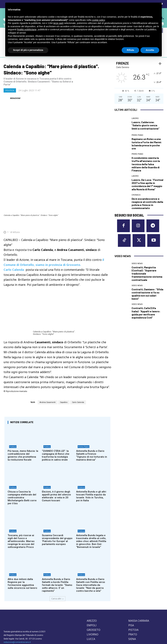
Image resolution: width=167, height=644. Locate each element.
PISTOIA (133, 601)
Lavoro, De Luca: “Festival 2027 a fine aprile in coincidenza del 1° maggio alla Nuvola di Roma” (147, 185)
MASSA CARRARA (139, 592)
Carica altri (57, 570)
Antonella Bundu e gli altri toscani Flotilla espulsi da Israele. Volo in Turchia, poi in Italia (91, 466)
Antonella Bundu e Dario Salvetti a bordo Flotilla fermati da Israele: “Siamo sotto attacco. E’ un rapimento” (57, 557)
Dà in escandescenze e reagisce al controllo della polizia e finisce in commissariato (147, 203)
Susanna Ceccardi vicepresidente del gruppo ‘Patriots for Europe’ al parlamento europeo (57, 510)
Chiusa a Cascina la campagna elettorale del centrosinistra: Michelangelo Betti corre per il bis (22, 467)
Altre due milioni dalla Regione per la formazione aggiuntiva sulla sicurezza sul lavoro (22, 555)
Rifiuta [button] (130, 50)
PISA (131, 597)
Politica (10, 90)
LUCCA (91, 610)
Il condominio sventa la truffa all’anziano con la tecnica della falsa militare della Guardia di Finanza (146, 164)
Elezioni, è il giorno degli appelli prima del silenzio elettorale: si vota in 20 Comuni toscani (56, 466)
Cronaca (136, 195)
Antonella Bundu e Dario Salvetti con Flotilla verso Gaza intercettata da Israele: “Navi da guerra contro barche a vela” (91, 557)
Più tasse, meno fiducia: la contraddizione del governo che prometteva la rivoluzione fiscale (23, 424)
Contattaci (113, 628)
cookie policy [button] (98, 20)
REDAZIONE (15, 98)
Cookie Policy (10, 619)
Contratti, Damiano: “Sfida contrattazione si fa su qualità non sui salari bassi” (147, 290)
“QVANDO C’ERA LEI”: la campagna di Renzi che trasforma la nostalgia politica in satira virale (56, 424)
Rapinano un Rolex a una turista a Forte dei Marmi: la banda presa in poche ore (147, 144)
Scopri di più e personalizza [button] (28, 50)
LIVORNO (93, 606)
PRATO (133, 606)
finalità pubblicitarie (27, 29)
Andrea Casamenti (48, 370)
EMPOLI (92, 597)
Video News (137, 259)
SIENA (132, 610)
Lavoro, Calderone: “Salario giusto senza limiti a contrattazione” (146, 125)
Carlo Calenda (78, 370)
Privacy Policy (24, 619)
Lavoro (135, 118)
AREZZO (92, 592)
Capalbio (64, 370)
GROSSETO (94, 601)
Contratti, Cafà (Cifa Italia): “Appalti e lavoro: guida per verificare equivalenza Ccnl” (146, 309)
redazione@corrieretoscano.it (17, 614)
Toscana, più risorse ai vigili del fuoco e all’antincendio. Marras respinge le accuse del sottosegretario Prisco (21, 512)
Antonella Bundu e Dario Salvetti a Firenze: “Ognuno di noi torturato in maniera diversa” (92, 424)
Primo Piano (82, 416)
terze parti (58, 23)
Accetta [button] (150, 50)
